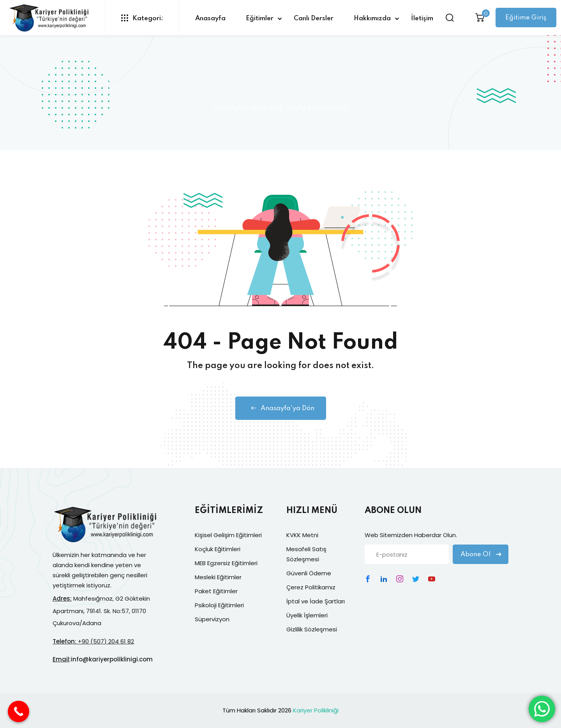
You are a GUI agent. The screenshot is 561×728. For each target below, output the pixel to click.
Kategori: (142, 18)
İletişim (422, 19)
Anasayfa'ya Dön (281, 408)
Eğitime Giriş (526, 18)
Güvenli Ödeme (309, 573)
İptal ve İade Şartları (316, 601)
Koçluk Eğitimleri (218, 549)
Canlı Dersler (314, 19)
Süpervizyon (212, 619)
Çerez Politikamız (311, 587)
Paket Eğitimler (216, 591)
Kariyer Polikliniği (316, 710)
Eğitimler (260, 19)
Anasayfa (210, 19)
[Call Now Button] (19, 711)
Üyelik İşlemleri (307, 615)
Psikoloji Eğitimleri (219, 605)
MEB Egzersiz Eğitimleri (226, 563)
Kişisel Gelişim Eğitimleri (228, 535)
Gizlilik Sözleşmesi (312, 629)
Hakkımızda (372, 19)
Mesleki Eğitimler (218, 577)
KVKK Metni (302, 535)
